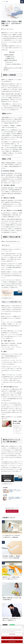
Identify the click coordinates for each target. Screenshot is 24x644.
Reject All (12, 638)
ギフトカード (10, 62)
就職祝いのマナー (11, 57)
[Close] (22, 627)
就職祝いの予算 (10, 58)
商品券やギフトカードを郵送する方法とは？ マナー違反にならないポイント (11, 578)
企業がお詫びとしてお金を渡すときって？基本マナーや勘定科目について (12, 619)
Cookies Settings (12, 634)
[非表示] (13, 52)
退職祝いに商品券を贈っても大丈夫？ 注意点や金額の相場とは (12, 599)
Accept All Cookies (12, 642)
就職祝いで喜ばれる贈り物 (11, 60)
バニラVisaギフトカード (7, 298)
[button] (22, 2)
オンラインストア (12, 511)
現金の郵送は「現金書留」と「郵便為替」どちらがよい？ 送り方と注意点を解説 (12, 557)
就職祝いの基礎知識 (9, 55)
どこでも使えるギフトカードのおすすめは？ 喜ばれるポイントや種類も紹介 (11, 536)
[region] (12, 635)
